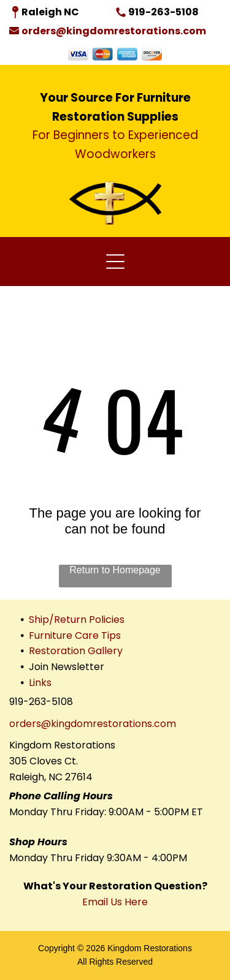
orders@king (40, 724)
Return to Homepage (115, 570)
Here (136, 902)
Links (40, 683)
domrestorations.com (123, 724)
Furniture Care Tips (75, 635)
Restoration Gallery (76, 651)
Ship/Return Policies (77, 620)
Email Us (102, 902)
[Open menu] (115, 262)
